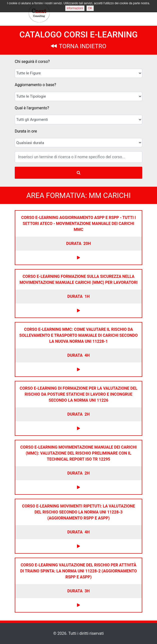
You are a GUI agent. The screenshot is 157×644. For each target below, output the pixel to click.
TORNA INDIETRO (78, 46)
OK (90, 8)
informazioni (75, 8)
